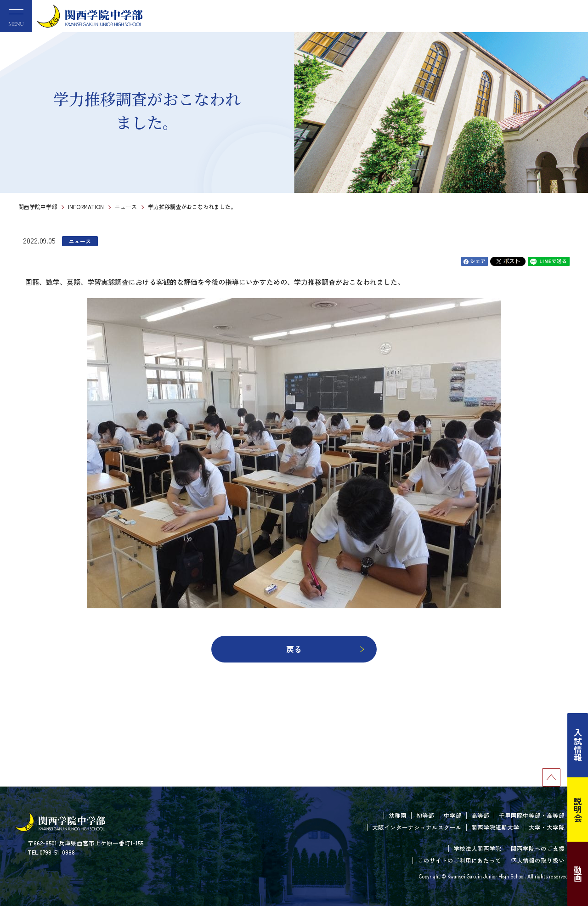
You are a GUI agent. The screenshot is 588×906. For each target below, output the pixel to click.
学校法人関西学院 (477, 848)
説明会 (578, 810)
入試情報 (578, 745)
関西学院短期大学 (495, 827)
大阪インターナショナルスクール (417, 827)
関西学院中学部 (38, 207)
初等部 (425, 815)
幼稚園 (398, 815)
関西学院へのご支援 (538, 848)
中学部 (453, 815)
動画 (578, 874)
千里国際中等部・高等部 (532, 815)
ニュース (126, 207)
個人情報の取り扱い (538, 860)
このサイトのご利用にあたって (459, 860)
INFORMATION (86, 207)
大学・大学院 (547, 827)
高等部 (480, 815)
